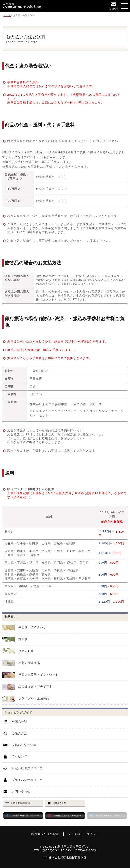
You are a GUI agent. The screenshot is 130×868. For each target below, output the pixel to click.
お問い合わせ (21, 791)
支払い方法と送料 (24, 745)
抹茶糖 (23, 639)
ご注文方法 (20, 733)
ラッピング (20, 756)
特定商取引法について (27, 768)
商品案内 (11, 617)
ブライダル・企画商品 (34, 698)
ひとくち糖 (26, 651)
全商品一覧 (20, 722)
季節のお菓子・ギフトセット (38, 675)
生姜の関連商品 (29, 663)
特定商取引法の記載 (45, 834)
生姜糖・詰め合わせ (32, 627)
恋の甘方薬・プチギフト (35, 686)
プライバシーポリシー (27, 780)
